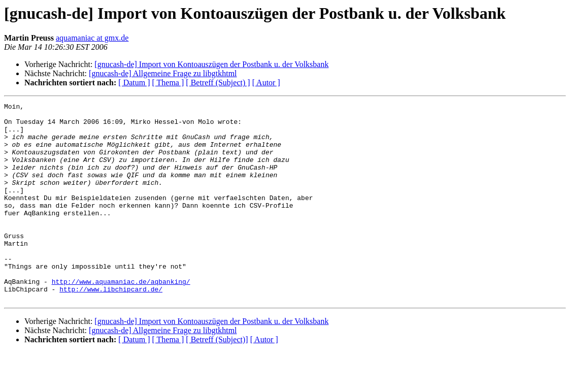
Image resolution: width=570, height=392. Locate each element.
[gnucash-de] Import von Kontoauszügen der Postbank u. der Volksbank (211, 64)
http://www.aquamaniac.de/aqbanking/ (121, 318)
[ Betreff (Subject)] (217, 379)
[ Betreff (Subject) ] (218, 83)
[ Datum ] (134, 83)
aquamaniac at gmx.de (92, 38)
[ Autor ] (266, 83)
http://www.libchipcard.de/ (111, 327)
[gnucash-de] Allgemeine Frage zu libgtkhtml (163, 73)
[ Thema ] (168, 83)
